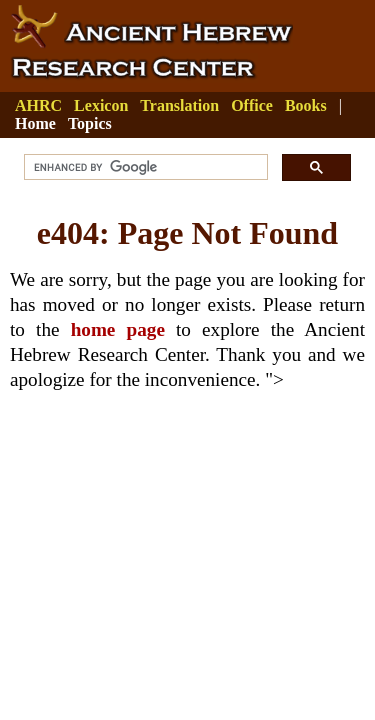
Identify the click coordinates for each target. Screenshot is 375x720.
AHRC (38, 105)
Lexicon (101, 105)
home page (118, 329)
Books (306, 105)
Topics (90, 123)
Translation (179, 105)
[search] (144, 167)
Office (252, 105)
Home (35, 123)
